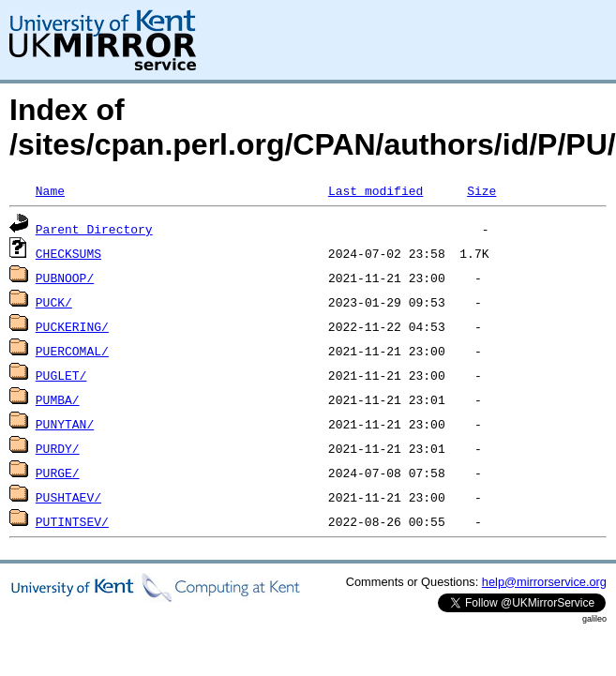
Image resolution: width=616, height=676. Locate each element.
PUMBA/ (58, 399)
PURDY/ (58, 448)
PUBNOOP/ (65, 278)
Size (481, 190)
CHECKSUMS (68, 253)
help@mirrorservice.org (544, 582)
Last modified (376, 190)
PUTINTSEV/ (72, 521)
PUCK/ (54, 302)
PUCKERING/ (72, 326)
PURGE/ (58, 473)
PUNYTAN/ (65, 424)
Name (50, 190)
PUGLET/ (61, 375)
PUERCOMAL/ (72, 351)
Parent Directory (94, 229)
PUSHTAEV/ (68, 497)
